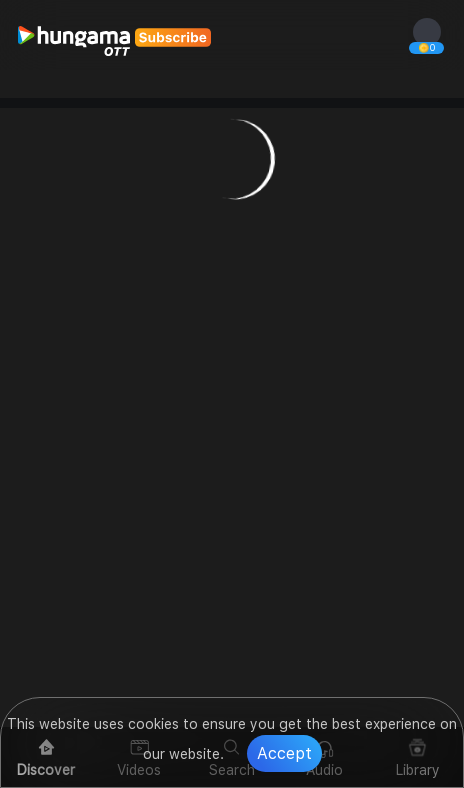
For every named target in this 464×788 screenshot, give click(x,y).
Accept (284, 753)
